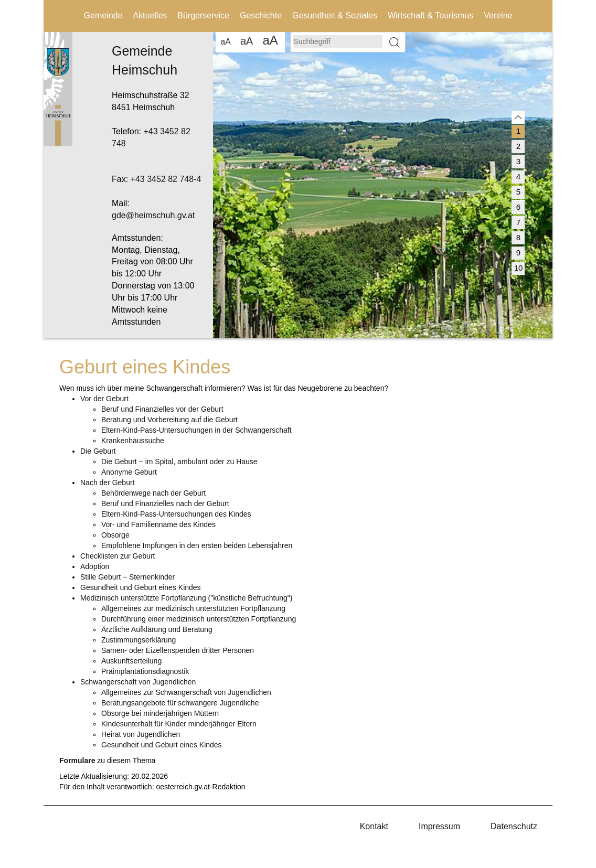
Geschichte (261, 15)
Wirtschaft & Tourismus (430, 15)
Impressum (439, 826)
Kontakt (374, 826)
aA (226, 42)
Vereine (498, 15)
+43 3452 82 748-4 (166, 179)
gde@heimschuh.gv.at (153, 215)
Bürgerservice (203, 15)
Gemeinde (103, 15)
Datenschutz (514, 826)
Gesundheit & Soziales (335, 15)
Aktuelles (150, 15)
